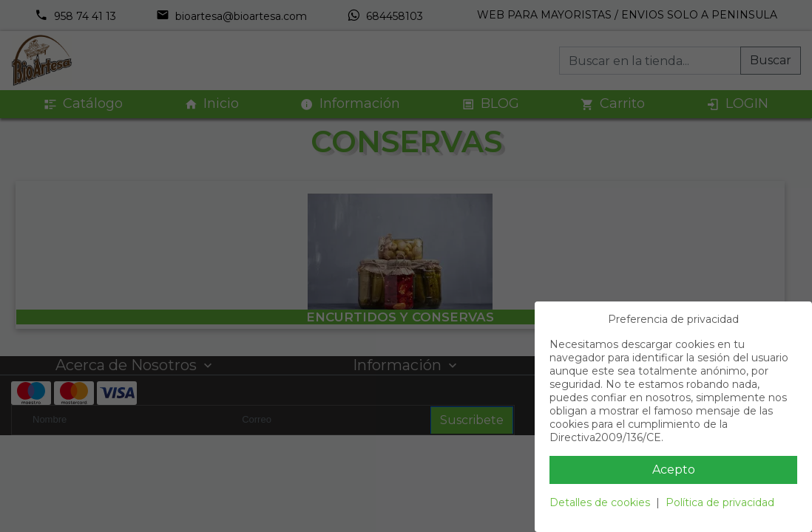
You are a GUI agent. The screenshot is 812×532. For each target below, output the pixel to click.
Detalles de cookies (600, 502)
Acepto (674, 470)
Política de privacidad (720, 502)
